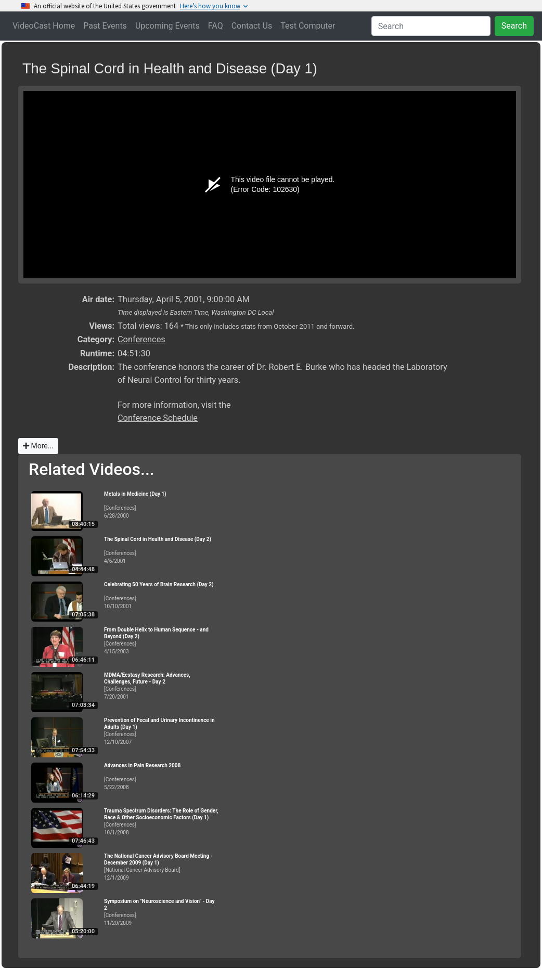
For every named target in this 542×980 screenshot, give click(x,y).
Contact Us (252, 26)
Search (514, 26)
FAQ (216, 26)
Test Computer (308, 26)
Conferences (141, 339)
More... (38, 446)
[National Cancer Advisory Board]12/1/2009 (161, 867)
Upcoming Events (167, 26)
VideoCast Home (44, 26)
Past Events (105, 26)
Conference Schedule (158, 418)
